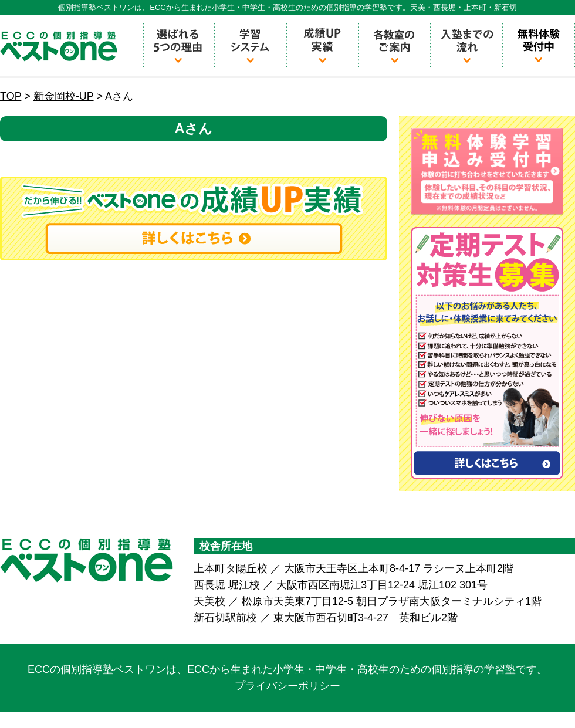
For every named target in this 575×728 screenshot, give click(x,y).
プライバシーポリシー (287, 686)
